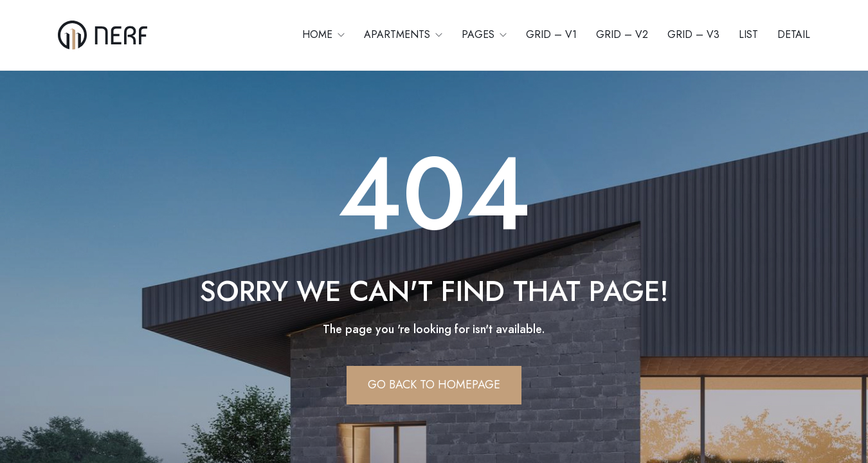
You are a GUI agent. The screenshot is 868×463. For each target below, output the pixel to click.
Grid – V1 (551, 34)
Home (319, 34)
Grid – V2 (622, 34)
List (748, 34)
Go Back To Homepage (434, 385)
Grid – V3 (693, 34)
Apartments (399, 34)
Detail (794, 34)
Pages (480, 34)
